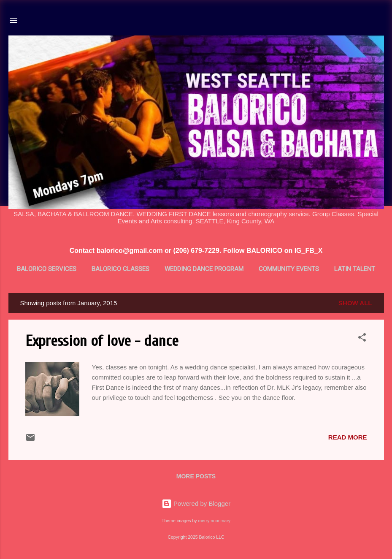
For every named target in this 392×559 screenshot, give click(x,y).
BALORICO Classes (120, 269)
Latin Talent (355, 269)
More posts (196, 476)
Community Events (289, 269)
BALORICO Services (47, 269)
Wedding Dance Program (204, 269)
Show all (355, 303)
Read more (348, 437)
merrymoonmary (214, 521)
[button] (362, 339)
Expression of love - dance (102, 341)
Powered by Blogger (196, 503)
